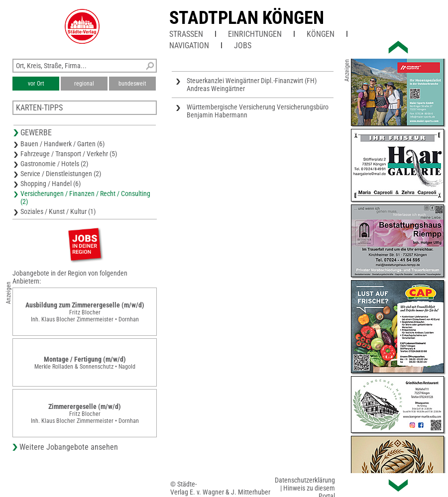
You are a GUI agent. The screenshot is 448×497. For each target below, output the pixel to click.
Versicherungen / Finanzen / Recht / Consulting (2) (85, 198)
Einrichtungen (255, 34)
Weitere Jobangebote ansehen (69, 447)
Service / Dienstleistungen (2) (61, 174)
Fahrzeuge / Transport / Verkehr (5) (69, 154)
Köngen (321, 34)
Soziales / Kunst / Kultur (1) (58, 211)
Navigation (189, 46)
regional (84, 84)
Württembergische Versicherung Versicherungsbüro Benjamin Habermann (258, 111)
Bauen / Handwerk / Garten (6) (62, 144)
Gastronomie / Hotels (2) (54, 164)
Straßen (186, 34)
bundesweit (132, 84)
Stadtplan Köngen (247, 18)
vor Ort (36, 84)
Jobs (243, 46)
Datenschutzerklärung (305, 480)
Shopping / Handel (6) (51, 184)
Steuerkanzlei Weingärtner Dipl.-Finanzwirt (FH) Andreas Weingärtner (252, 85)
